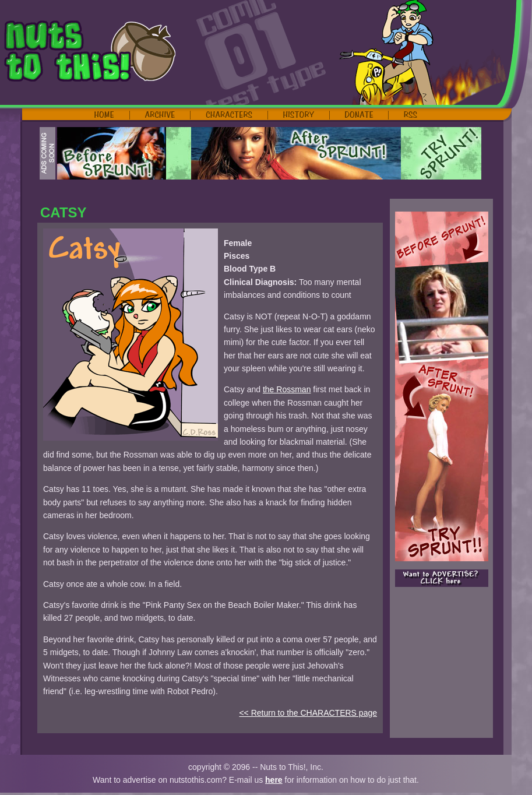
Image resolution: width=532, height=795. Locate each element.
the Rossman (287, 389)
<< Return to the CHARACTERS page (308, 713)
